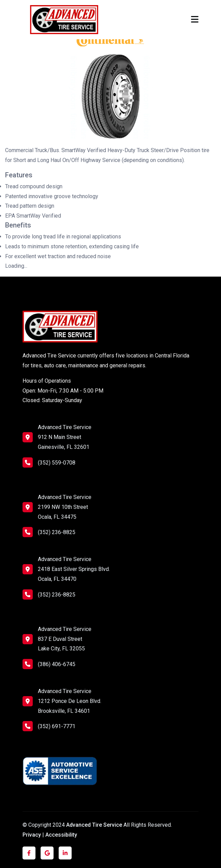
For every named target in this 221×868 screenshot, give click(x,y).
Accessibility (61, 835)
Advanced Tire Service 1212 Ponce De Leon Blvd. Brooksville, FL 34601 (70, 701)
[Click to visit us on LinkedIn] (65, 853)
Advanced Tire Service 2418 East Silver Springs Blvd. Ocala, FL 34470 (74, 569)
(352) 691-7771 (49, 726)
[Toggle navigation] (195, 19)
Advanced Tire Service (95, 825)
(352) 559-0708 (49, 462)
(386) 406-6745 (49, 664)
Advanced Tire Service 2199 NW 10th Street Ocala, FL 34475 (65, 507)
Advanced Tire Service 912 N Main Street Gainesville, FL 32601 (65, 437)
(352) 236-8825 (49, 532)
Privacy (32, 835)
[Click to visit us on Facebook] (29, 853)
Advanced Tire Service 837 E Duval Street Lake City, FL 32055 (65, 639)
